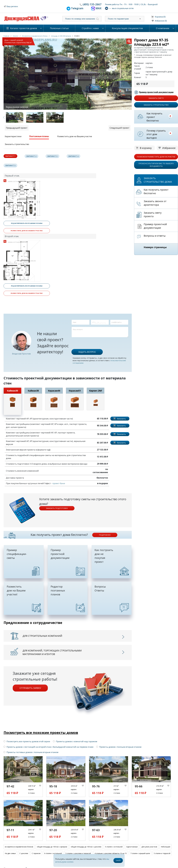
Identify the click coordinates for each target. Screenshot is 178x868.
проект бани (59, 483)
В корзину (146, 148)
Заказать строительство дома (158, 180)
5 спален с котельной (114, 847)
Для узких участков (149, 847)
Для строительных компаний (42, 636)
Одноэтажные (132, 847)
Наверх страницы (155, 247)
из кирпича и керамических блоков (19, 847)
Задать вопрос (87, 352)
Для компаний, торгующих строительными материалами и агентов (52, 652)
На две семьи (10, 853)
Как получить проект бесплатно (154, 117)
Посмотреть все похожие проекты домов (41, 733)
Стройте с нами (90, 28)
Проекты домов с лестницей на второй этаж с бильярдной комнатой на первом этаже (48, 747)
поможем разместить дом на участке (156, 157)
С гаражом (36, 853)
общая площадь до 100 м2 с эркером (52, 847)
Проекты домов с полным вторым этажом (119, 747)
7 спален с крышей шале (140, 853)
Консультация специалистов (127, 28)
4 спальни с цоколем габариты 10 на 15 (111, 853)
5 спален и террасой (162, 853)
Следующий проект (119, 128)
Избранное (169, 148)
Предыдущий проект (17, 128)
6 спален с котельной (53, 853)
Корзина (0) (160, 17)
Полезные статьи (59, 28)
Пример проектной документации (156, 92)
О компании (163, 28)
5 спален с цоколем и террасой (78, 853)
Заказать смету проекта (153, 214)
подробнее (105, 535)
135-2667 (92, 4)
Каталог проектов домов (24, 28)
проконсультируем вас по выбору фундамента (156, 165)
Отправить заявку (30, 688)
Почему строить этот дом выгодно (156, 134)
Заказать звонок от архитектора (155, 203)
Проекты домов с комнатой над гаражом (75, 741)
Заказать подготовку (57, 508)
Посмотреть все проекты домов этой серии (27, 741)
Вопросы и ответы (155, 236)
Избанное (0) (161, 21)
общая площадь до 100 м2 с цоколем (86, 847)
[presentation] (89, 342)
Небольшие (166, 847)
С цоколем (24, 853)
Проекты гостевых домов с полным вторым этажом (31, 752)
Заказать (121, 419)
